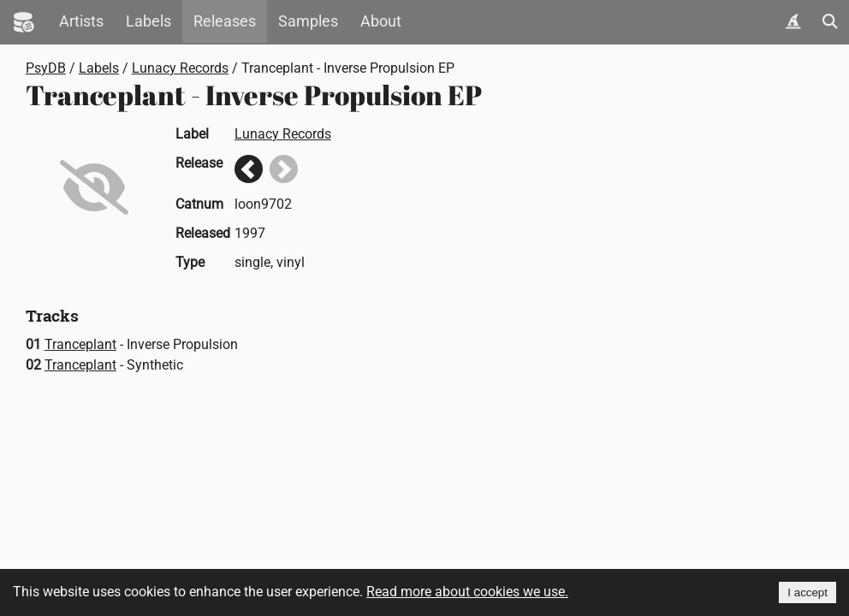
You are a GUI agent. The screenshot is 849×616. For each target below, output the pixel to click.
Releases (225, 21)
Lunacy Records (180, 68)
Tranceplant (80, 344)
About (381, 21)
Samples (308, 21)
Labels (148, 21)
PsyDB (46, 68)
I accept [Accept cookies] (807, 592)
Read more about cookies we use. (467, 592)
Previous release (249, 169)
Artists (81, 21)
